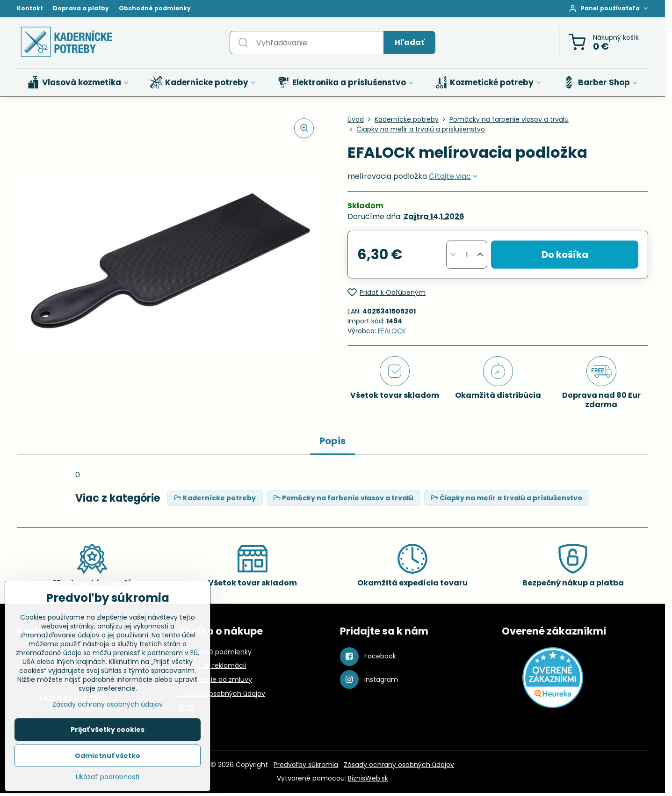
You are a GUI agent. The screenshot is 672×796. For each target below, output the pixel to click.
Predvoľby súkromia (306, 765)
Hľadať (409, 42)
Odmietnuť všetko (108, 756)
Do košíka (565, 255)
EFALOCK (392, 331)
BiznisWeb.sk (368, 778)
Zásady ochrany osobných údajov (399, 765)
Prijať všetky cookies (108, 730)
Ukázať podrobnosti (108, 777)
